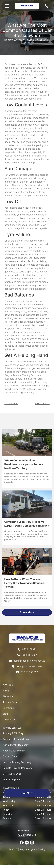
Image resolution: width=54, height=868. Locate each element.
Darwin (33, 379)
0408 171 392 (29, 649)
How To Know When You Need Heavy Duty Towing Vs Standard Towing (24, 583)
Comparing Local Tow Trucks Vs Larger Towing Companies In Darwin (27, 524)
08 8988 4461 (30, 655)
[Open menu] (7, 6)
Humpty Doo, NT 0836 (29, 666)
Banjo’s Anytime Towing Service (22, 375)
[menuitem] (12, 691)
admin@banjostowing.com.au (29, 661)
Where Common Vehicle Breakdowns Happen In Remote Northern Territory (24, 464)
